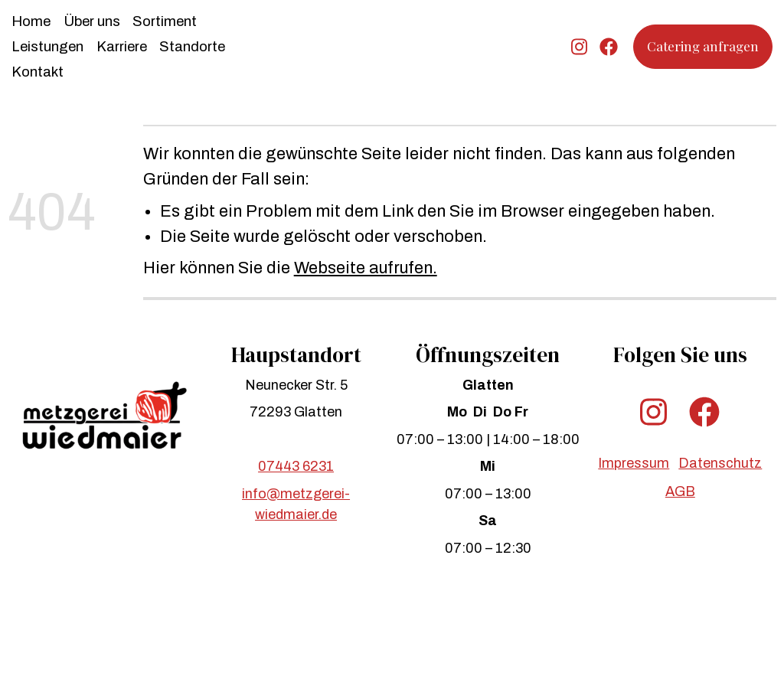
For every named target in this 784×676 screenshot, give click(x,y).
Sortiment (165, 21)
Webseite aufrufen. (366, 268)
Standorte (192, 47)
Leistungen (47, 47)
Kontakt (38, 72)
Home (31, 21)
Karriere (122, 47)
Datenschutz (720, 463)
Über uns (92, 21)
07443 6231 (296, 466)
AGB (680, 491)
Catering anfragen (703, 46)
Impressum (634, 463)
